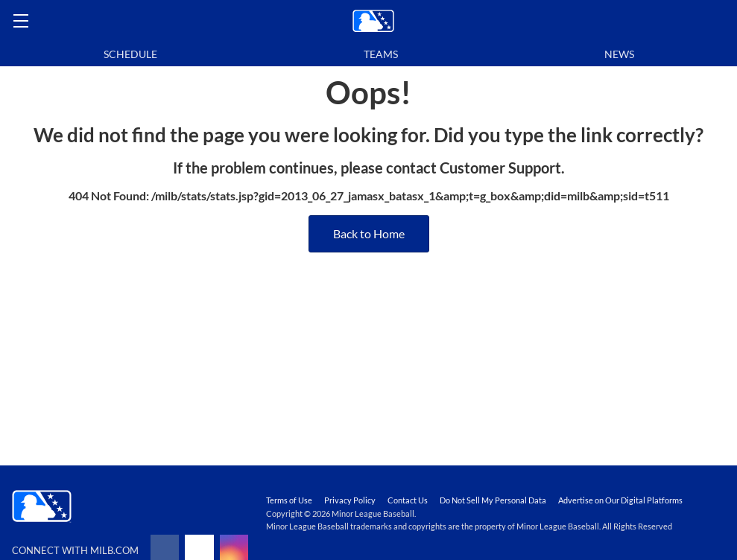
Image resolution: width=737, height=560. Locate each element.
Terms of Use (289, 500)
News (619, 54)
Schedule (130, 54)
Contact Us (408, 500)
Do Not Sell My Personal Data (493, 500)
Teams (381, 54)
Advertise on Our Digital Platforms (620, 500)
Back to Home (369, 233)
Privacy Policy (350, 500)
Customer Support (500, 168)
